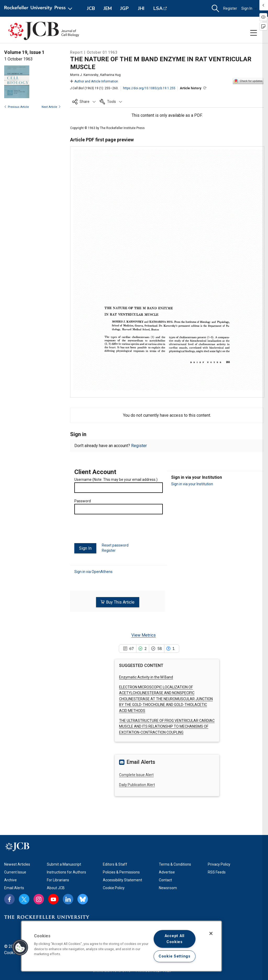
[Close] (211, 933)
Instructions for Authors (66, 871)
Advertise (167, 871)
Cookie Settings (175, 956)
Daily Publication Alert (137, 784)
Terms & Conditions (175, 864)
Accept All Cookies (175, 939)
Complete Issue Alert (136, 774)
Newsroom (168, 887)
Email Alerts (14, 887)
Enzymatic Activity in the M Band (146, 676)
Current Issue (15, 871)
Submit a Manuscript (64, 864)
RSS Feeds (217, 871)
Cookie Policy (114, 887)
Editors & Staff (115, 864)
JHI (141, 8)
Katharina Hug (110, 75)
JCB (91, 8)
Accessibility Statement (122, 879)
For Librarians (58, 879)
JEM (108, 8)
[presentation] (114, 531)
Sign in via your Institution (192, 484)
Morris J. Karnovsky (84, 75)
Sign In (249, 8)
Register (230, 8)
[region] (121, 946)
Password (83, 501)
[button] (215, 9)
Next (51, 107)
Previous (16, 107)
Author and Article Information (94, 81)
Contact (165, 879)
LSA (158, 8)
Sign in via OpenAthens (93, 571)
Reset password (115, 545)
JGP (124, 8)
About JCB (56, 887)
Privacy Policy (219, 864)
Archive (10, 879)
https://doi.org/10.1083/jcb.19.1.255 (149, 88)
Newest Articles (17, 864)
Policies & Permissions (121, 871)
